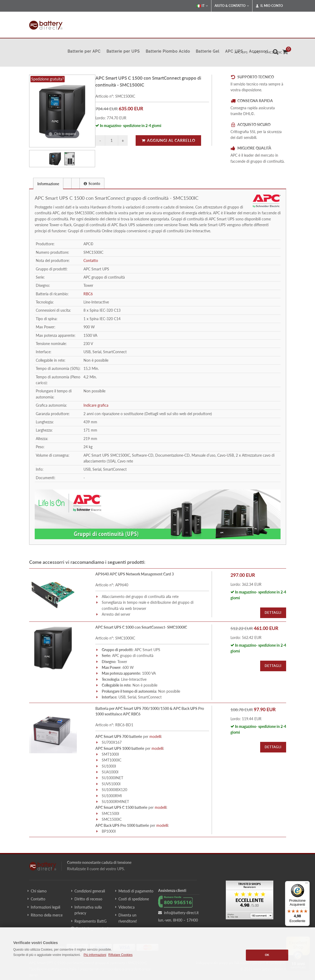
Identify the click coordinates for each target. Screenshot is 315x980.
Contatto (91, 260)
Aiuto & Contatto (232, 6)
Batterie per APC (84, 51)
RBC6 (88, 294)
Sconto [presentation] (92, 183)
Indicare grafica (96, 405)
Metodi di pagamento (136, 891)
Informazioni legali (45, 907)
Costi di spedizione (134, 899)
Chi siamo (39, 891)
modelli (155, 736)
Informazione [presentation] (48, 184)
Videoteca (127, 907)
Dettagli (273, 613)
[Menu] (307, 884)
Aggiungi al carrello (168, 140)
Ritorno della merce (47, 915)
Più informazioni (95, 955)
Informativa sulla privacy (88, 910)
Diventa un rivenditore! (128, 918)
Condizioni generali (90, 891)
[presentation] (67, 183)
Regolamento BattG (90, 921)
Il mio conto (269, 6)
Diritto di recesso (88, 899)
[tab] (48, 183)
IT (202, 6)
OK (267, 955)
